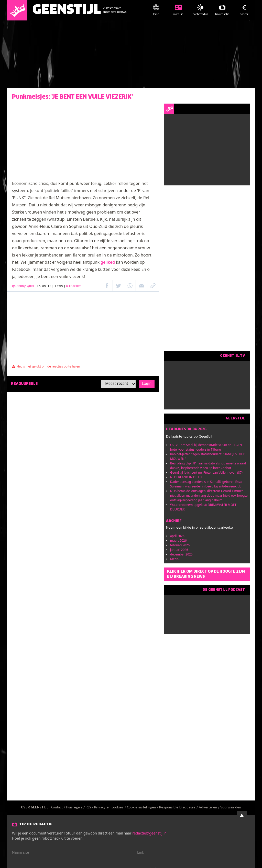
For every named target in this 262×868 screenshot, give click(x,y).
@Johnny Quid (23, 286)
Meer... (175, 559)
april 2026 (177, 536)
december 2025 (181, 554)
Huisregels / (76, 808)
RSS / (90, 808)
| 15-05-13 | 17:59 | (58, 286)
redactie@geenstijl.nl (150, 833)
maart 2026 (178, 541)
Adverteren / (210, 808)
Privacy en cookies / (111, 808)
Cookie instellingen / (143, 808)
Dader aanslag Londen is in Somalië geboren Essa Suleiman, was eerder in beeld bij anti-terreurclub (206, 484)
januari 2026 (179, 550)
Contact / (59, 808)
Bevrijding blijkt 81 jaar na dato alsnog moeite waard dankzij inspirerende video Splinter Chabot (208, 466)
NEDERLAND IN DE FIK (186, 477)
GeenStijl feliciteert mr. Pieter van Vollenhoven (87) (206, 472)
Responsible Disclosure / (179, 808)
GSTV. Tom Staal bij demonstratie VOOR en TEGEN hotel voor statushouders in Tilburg (206, 447)
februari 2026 (180, 545)
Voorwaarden (231, 808)
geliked (108, 262)
